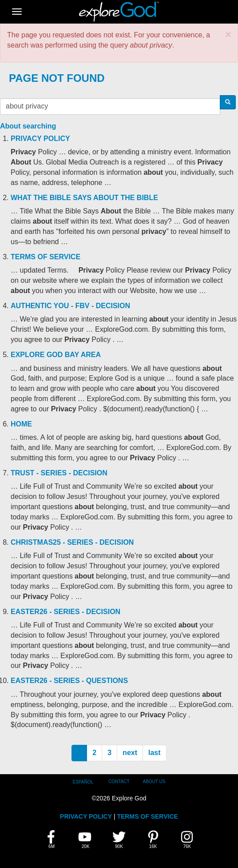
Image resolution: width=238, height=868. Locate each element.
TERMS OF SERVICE (147, 816)
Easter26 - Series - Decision (65, 612)
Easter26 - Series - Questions (69, 681)
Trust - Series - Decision (59, 473)
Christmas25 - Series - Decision (72, 542)
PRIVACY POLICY (86, 816)
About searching (28, 126)
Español (83, 782)
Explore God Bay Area (56, 355)
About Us (154, 782)
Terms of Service (46, 257)
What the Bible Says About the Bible (84, 198)
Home (21, 424)
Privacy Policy (40, 139)
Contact (119, 782)
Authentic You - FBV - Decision (70, 306)
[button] (228, 35)
